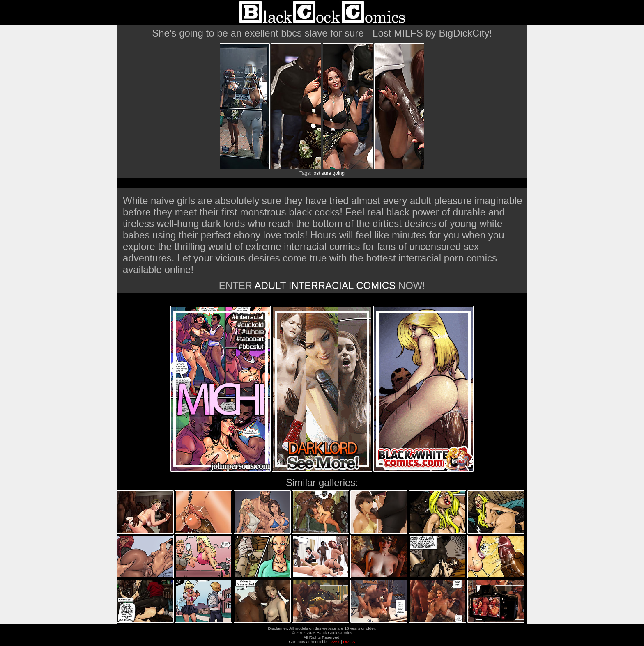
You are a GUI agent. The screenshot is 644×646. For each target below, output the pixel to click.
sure (326, 173)
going (339, 173)
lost (316, 173)
